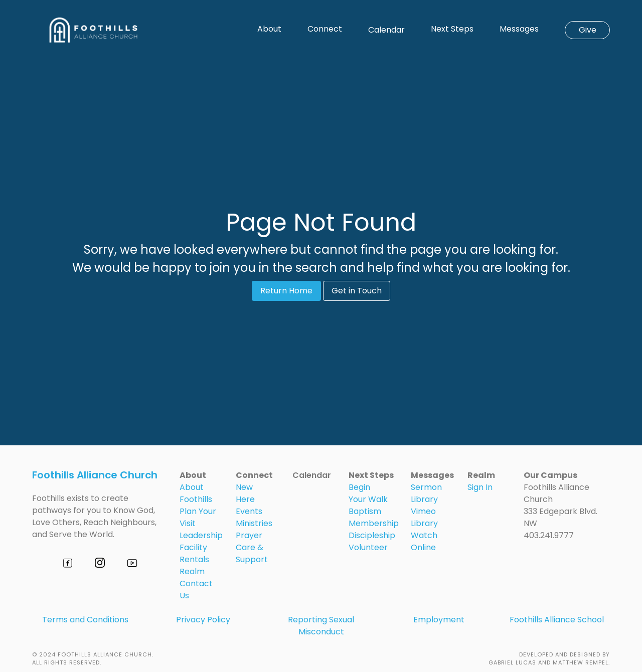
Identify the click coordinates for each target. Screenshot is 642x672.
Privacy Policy (203, 620)
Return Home (286, 291)
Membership (374, 523)
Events (249, 511)
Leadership (201, 535)
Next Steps (452, 29)
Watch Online (424, 541)
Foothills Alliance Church (95, 475)
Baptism (365, 511)
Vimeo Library (424, 517)
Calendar (386, 30)
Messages (519, 29)
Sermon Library (426, 493)
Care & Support (252, 553)
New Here (245, 493)
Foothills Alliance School (557, 620)
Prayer (249, 535)
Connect (325, 29)
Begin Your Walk (368, 493)
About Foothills (196, 493)
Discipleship (372, 535)
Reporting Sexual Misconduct (321, 626)
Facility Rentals (194, 553)
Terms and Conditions (85, 620)
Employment (439, 620)
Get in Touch (357, 291)
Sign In (480, 487)
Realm (192, 571)
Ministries (254, 523)
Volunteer (368, 547)
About (269, 29)
